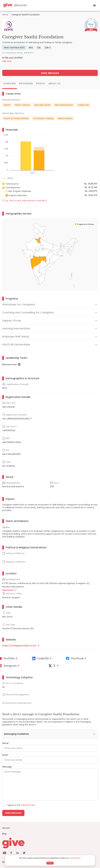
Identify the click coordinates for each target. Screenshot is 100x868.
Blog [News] (4, 834)
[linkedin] (18, 853)
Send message (13, 813)
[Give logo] (50, 843)
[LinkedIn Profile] (19, 364)
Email (5, 755)
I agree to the (21, 805)
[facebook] (11, 853)
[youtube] (4, 853)
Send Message (50, 73)
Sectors (6, 828)
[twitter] (24, 853)
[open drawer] (94, 5)
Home (5, 15)
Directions (9, 590)
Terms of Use (28, 805)
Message (7, 767)
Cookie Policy (75, 858)
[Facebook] (76, 658)
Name (6, 743)
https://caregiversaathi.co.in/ (21, 646)
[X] (54, 666)
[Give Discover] (15, 6)
